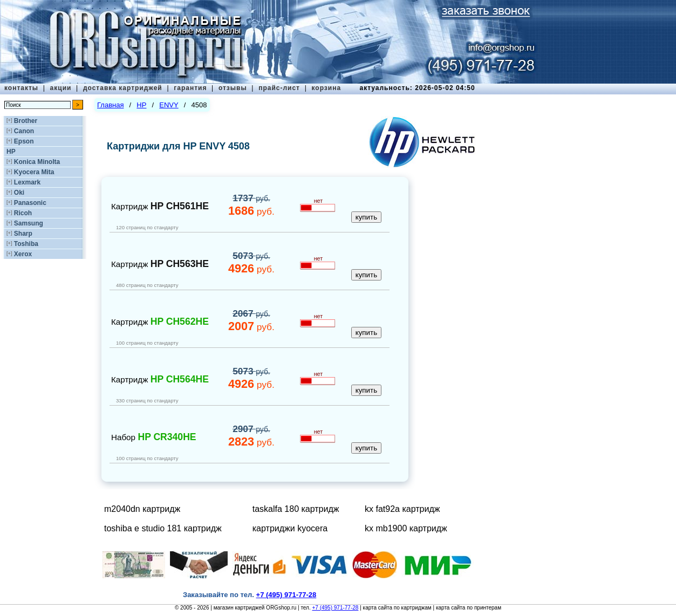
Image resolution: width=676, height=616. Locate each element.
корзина (326, 88)
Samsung (29, 223)
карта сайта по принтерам (469, 608)
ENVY (169, 105)
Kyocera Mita (34, 172)
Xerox (23, 254)
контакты (21, 88)
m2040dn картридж (142, 509)
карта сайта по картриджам (397, 608)
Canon (24, 131)
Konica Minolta (37, 162)
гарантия (190, 88)
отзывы (233, 88)
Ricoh (23, 213)
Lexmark (27, 182)
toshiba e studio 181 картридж (163, 528)
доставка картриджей (123, 88)
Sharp (23, 234)
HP (11, 152)
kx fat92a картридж (402, 509)
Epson (24, 141)
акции (61, 88)
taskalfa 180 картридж (296, 509)
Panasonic (30, 203)
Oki (19, 193)
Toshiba (26, 244)
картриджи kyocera (290, 528)
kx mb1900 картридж (406, 528)
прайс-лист (279, 88)
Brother (26, 121)
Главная (110, 105)
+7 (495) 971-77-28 (335, 608)
